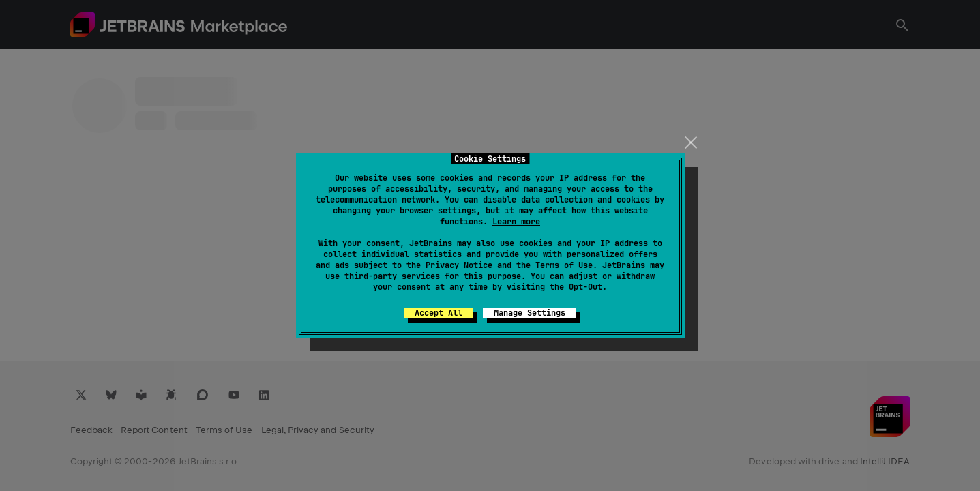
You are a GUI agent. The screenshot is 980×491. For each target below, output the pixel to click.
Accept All (439, 313)
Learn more (516, 222)
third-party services (392, 276)
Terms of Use (564, 265)
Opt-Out (585, 287)
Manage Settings (530, 313)
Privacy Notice (459, 265)
